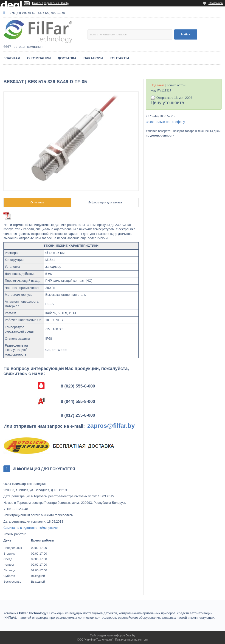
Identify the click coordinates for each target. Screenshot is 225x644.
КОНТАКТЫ (119, 58)
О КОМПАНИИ (39, 58)
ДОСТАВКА (67, 58)
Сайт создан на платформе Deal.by (113, 635)
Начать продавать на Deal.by (51, 3)
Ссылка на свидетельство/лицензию (31, 528)
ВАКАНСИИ (93, 58)
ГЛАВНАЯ (12, 58)
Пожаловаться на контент (131, 640)
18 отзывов (216, 3)
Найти (186, 34)
